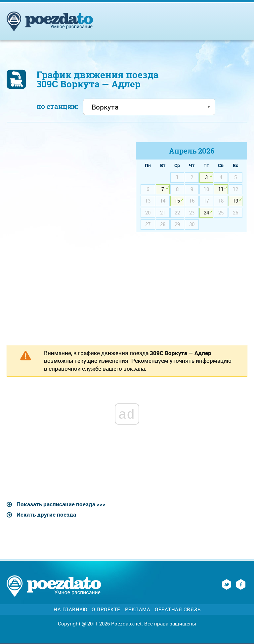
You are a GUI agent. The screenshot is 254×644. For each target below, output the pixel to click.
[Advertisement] (63, 189)
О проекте (106, 609)
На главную (70, 609)
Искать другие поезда (46, 514)
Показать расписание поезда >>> (61, 504)
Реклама (138, 609)
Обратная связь (178, 609)
